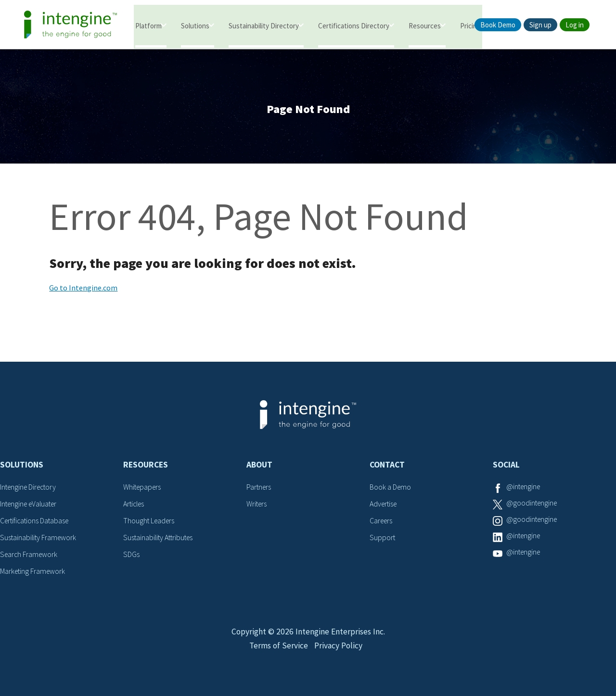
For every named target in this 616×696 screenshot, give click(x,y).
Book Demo (498, 25)
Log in (575, 25)
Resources (425, 25)
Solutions (195, 25)
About (259, 467)
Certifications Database (36, 522)
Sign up (540, 25)
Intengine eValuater (31, 505)
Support (383, 538)
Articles (135, 505)
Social (506, 467)
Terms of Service (278, 651)
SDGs (131, 555)
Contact (387, 467)
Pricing (470, 25)
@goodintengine (533, 505)
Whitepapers (143, 489)
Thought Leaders (150, 522)
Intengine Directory (30, 489)
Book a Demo (391, 489)
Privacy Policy (339, 651)
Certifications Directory (354, 25)
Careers (382, 522)
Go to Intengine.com (83, 290)
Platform (148, 25)
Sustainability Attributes (160, 538)
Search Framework (30, 555)
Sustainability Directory (264, 25)
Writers (257, 505)
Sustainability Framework (39, 538)
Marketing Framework (34, 571)
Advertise (384, 505)
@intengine (524, 489)
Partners (259, 489)
